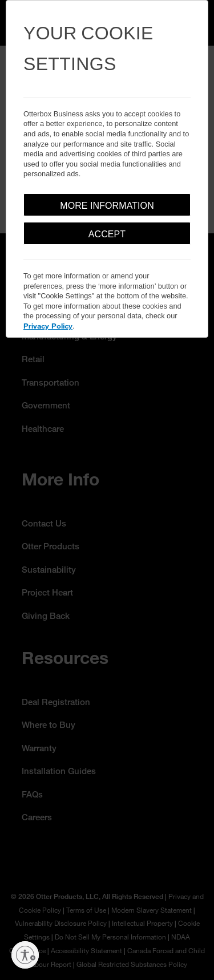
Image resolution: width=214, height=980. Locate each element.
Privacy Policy (48, 326)
